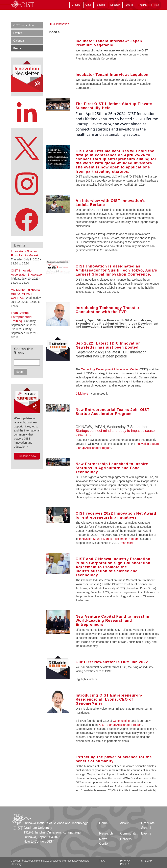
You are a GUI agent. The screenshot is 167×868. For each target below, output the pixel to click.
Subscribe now (27, 456)
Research (106, 833)
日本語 (155, 5)
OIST (88, 5)
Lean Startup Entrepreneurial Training (21, 317)
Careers (126, 839)
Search (101, 5)
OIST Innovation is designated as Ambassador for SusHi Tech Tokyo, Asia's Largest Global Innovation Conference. (116, 270)
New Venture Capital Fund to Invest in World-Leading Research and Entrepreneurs (113, 620)
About (124, 823)
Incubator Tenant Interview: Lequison (112, 75)
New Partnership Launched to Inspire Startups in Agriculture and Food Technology (112, 468)
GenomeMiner (122, 721)
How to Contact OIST (39, 841)
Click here (82, 394)
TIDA (102, 861)
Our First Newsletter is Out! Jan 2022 (112, 662)
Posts (17, 48)
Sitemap (147, 861)
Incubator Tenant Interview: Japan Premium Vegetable (109, 43)
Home (104, 823)
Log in (129, 5)
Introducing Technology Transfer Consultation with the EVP (108, 310)
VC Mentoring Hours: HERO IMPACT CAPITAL (25, 294)
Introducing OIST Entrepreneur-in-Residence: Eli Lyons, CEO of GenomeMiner (109, 699)
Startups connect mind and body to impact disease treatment (115, 433)
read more (127, 543)
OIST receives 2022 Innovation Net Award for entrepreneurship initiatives (116, 515)
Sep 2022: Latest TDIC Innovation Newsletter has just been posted (108, 345)
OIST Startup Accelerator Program (121, 725)
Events (18, 33)
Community (128, 833)
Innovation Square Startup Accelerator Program (109, 539)
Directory (115, 5)
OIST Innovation (59, 24)
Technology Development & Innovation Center (110, 369)
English (142, 5)
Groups (76, 5)
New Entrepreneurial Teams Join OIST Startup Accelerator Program (113, 412)
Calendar (19, 41)
